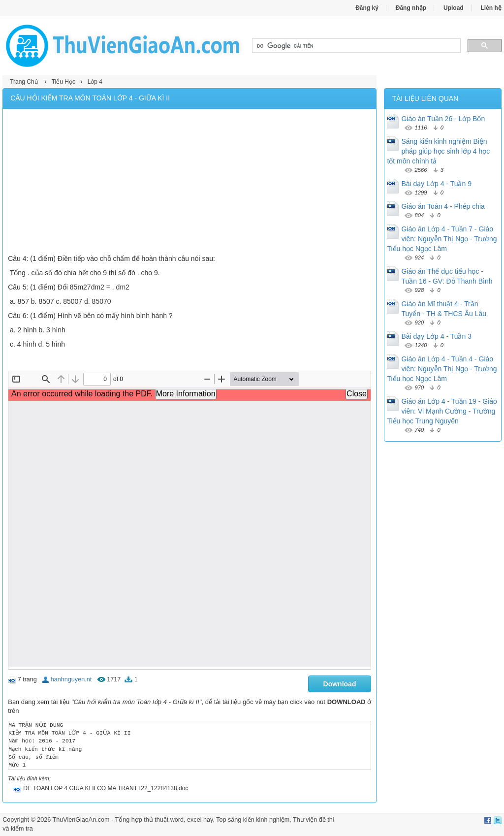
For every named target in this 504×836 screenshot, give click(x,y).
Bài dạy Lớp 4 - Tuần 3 (436, 336)
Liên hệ (491, 8)
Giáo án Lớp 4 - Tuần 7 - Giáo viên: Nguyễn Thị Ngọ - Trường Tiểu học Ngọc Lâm (442, 239)
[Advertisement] (189, 183)
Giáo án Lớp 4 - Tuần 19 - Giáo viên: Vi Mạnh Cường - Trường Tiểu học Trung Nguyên (442, 411)
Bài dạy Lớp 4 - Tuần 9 (436, 184)
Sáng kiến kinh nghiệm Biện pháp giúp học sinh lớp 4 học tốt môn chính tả (438, 151)
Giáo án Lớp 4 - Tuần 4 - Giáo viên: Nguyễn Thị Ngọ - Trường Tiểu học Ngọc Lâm (442, 369)
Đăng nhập (411, 8)
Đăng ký (367, 8)
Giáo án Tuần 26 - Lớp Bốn (443, 119)
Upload (454, 8)
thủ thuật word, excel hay (178, 820)
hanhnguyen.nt (71, 679)
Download (340, 684)
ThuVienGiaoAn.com (81, 820)
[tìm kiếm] (355, 46)
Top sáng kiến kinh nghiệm (253, 820)
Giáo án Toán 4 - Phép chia (443, 206)
